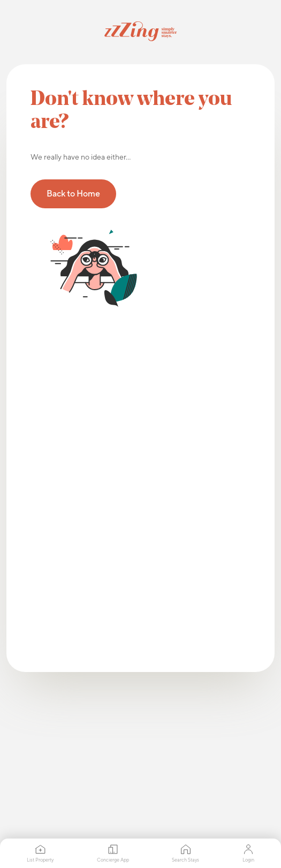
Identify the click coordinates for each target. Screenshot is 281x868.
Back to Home (73, 194)
